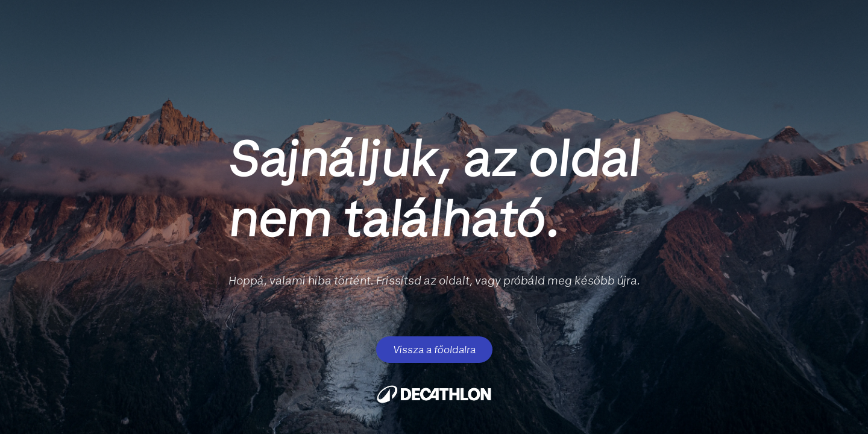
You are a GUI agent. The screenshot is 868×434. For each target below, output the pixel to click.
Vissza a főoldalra (434, 350)
